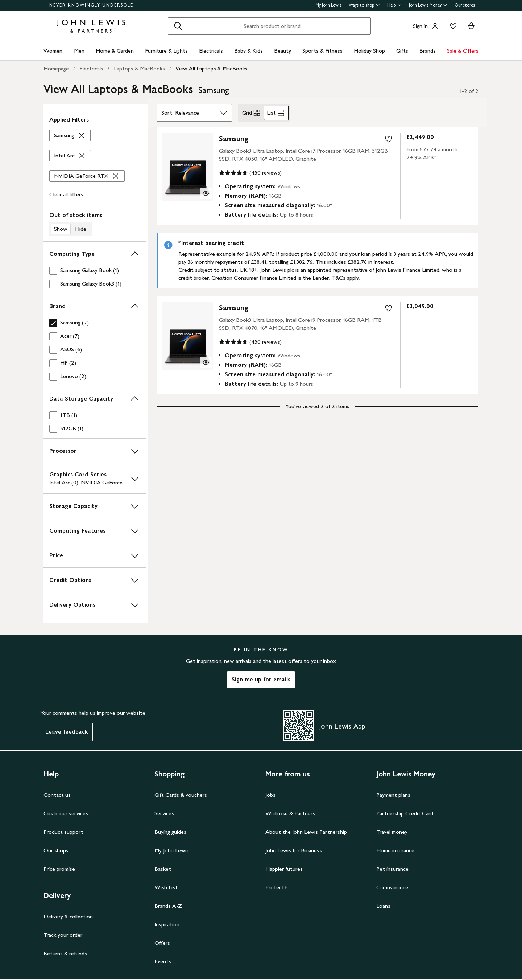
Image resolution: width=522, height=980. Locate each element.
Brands (428, 51)
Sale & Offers (463, 51)
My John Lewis (329, 5)
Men (79, 51)
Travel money (392, 832)
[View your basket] (471, 26)
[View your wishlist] (452, 26)
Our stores (465, 5)
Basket (163, 869)
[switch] (95, 224)
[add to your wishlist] (389, 139)
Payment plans (393, 795)
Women (53, 51)
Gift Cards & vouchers (181, 795)
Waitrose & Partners (290, 813)
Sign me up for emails (261, 679)
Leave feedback (67, 732)
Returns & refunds (65, 953)
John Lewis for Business (294, 850)
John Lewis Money (428, 5)
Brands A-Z (168, 906)
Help (394, 5)
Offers (162, 943)
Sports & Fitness (322, 51)
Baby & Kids (248, 51)
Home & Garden (115, 51)
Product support (63, 832)
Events (163, 961)
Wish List (166, 887)
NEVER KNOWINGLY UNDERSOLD (92, 5)
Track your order (63, 935)
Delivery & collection (68, 916)
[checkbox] (95, 270)
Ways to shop (364, 5)
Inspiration (167, 924)
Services (164, 813)
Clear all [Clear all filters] (66, 194)
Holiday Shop (369, 51)
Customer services (66, 813)
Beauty (283, 51)
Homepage (56, 68)
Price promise (59, 869)
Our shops (56, 850)
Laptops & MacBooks (139, 68)
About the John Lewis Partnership (306, 832)
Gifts (402, 51)
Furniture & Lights (166, 51)
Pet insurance (392, 869)
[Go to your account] (435, 26)
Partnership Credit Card (405, 813)
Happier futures (284, 869)
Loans (383, 906)
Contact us (57, 795)
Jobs (270, 795)
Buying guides (170, 832)
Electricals (211, 51)
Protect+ (276, 887)
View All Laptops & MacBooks (212, 68)
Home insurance (395, 850)
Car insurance (392, 887)
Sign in (420, 26)
